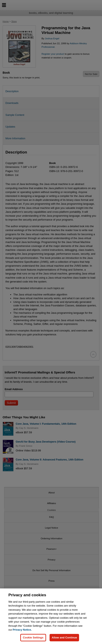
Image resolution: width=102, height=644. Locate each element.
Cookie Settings (33, 639)
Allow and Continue (64, 639)
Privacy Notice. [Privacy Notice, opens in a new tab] (22, 632)
